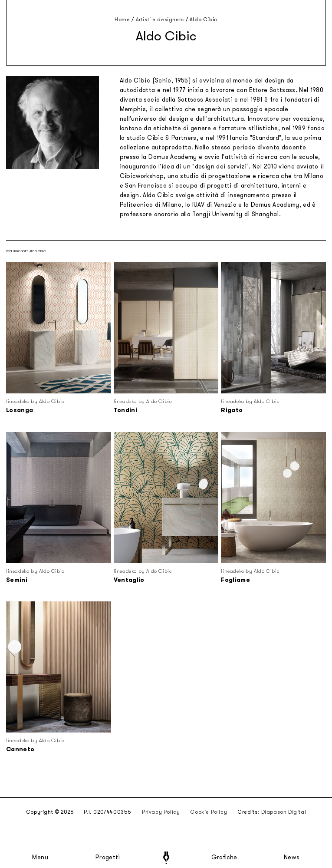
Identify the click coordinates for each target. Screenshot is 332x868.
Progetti (108, 858)
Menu (40, 858)
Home (122, 20)
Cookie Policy (209, 812)
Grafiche (224, 858)
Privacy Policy (161, 812)
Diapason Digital (284, 812)
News (292, 858)
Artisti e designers (160, 20)
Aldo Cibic (204, 20)
